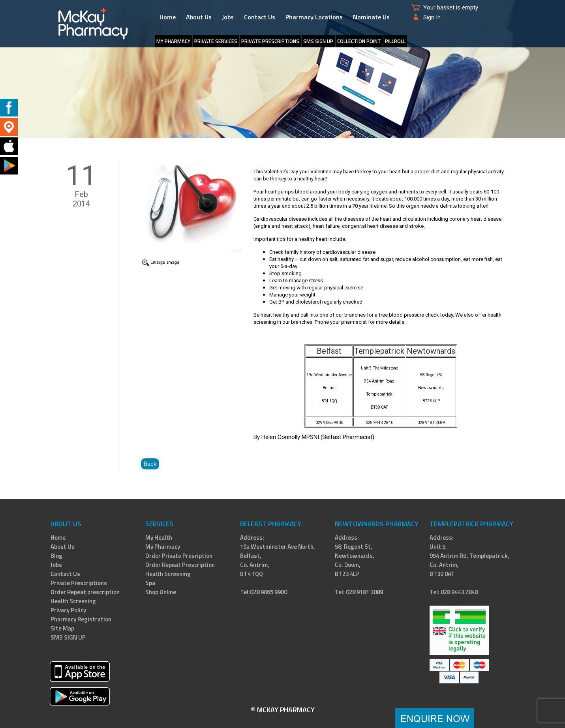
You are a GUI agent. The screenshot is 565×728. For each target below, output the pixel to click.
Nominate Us (371, 17)
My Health (159, 538)
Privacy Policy (68, 610)
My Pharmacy (173, 41)
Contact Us (260, 17)
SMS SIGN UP (318, 41)
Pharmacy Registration (81, 619)
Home (168, 17)
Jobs (228, 17)
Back (150, 464)
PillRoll (395, 41)
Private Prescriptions (270, 41)
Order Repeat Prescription (180, 565)
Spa (150, 583)
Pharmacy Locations (314, 17)
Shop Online (161, 592)
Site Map (62, 628)
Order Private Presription (179, 556)
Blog (56, 556)
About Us (199, 17)
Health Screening (73, 601)
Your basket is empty (451, 8)
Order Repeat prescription (85, 592)
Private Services (216, 41)
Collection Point (359, 41)
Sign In (432, 17)
